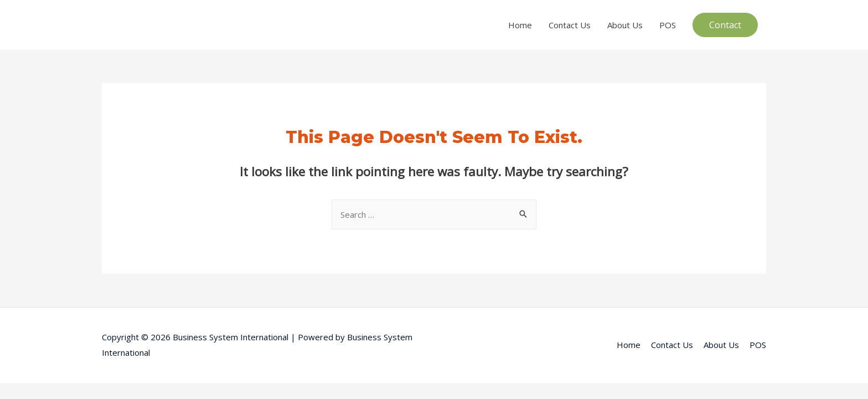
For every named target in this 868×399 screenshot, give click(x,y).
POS (668, 25)
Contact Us (570, 25)
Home (520, 25)
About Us (625, 25)
